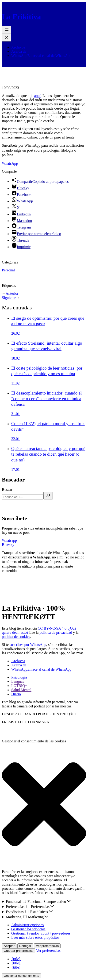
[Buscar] (48, 496)
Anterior (12, 293)
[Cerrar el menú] (7, 38)
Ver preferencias (47, 946)
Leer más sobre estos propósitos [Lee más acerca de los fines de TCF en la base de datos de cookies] (35, 937)
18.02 (15, 358)
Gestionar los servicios (28, 929)
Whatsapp (9, 540)
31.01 (15, 414)
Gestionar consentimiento (21, 976)
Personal (8, 270)
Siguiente (9, 298)
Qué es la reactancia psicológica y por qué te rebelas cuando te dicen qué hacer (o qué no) (48, 454)
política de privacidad (56, 632)
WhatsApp (10, 163)
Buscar (7, 490)
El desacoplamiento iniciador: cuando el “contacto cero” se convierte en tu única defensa (46, 399)
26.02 (15, 333)
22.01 (15, 439)
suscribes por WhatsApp (28, 645)
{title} (16, 959)
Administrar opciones (27, 925)
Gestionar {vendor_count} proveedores (41, 933)
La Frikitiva (21, 17)
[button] (44, 805)
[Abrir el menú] (7, 30)
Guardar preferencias (19, 951)
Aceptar (9, 946)
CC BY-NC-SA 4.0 (52, 628)
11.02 (15, 383)
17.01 (15, 469)
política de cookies (16, 637)
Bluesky (8, 545)
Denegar (25, 946)
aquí (38, 96)
